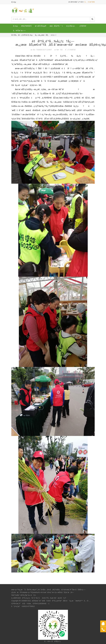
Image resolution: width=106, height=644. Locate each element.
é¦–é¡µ (14, 2)
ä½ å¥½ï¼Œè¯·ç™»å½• (76, 2)
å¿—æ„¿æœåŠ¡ (42, 35)
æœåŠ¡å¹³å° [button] (56, 26)
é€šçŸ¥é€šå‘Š (26, 26)
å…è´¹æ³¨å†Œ (90, 2)
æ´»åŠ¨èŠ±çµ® (41, 26)
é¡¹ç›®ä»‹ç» (71, 26)
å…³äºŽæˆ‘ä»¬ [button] (19, 31)
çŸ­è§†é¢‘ (83, 26)
